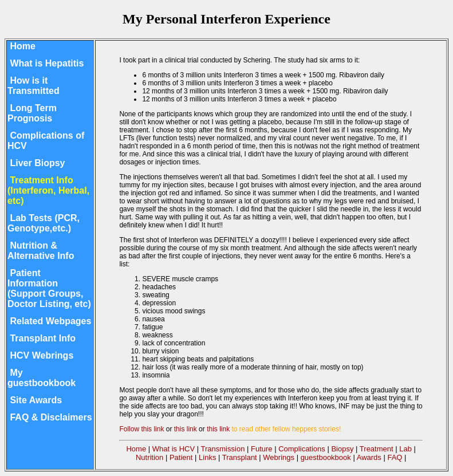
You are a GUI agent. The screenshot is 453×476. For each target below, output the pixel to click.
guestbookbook (326, 457)
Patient (181, 457)
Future (262, 449)
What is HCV (174, 449)
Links (207, 457)
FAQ (395, 457)
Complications (302, 449)
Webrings (279, 457)
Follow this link (141, 429)
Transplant (240, 457)
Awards (369, 457)
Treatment (377, 449)
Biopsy (342, 449)
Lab (405, 449)
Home (136, 449)
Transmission (223, 449)
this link (186, 429)
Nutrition (149, 457)
